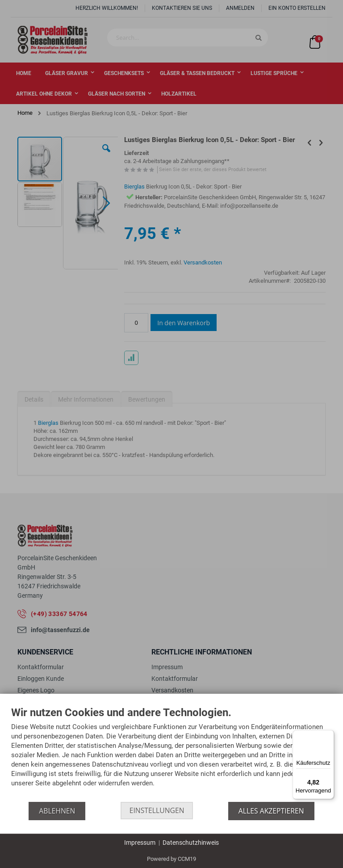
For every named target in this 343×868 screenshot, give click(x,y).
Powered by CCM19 (171, 859)
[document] (171, 754)
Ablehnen (56, 811)
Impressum (140, 843)
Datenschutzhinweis (191, 843)
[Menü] (329, 735)
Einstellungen (157, 811)
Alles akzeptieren (272, 811)
